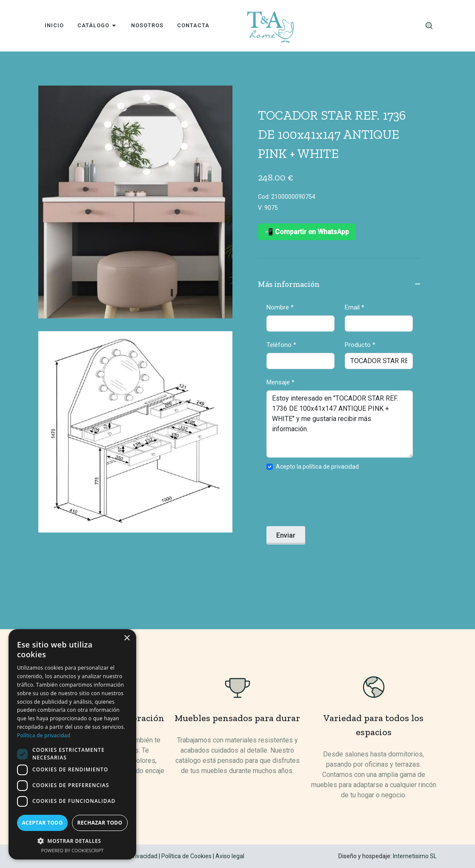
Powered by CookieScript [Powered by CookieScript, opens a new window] (73, 850)
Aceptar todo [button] (42, 823)
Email (355, 307)
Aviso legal (230, 856)
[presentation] (331, 501)
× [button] (127, 638)
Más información (340, 285)
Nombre (280, 307)
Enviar (286, 535)
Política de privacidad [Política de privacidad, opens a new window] (44, 735)
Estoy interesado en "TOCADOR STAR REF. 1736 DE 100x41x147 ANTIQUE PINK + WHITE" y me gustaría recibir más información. (340, 424)
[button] (72, 841)
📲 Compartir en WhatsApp (307, 232)
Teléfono (281, 345)
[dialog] (72, 744)
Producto (360, 345)
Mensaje (280, 382)
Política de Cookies (186, 856)
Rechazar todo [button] (100, 823)
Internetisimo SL (415, 856)
